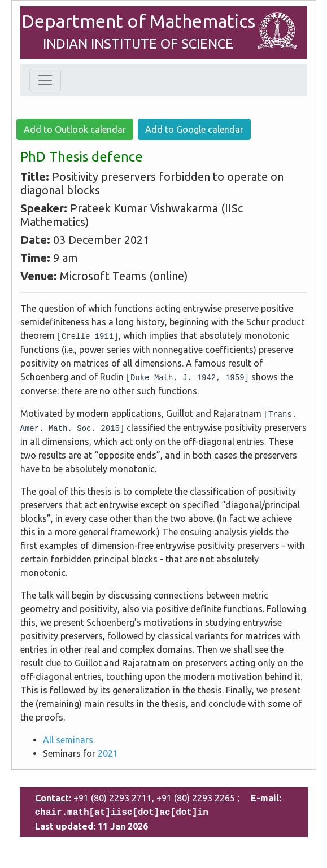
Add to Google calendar (194, 129)
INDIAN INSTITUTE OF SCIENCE (138, 44)
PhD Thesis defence (82, 157)
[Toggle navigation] (45, 80)
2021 (108, 753)
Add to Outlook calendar (75, 129)
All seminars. (69, 740)
